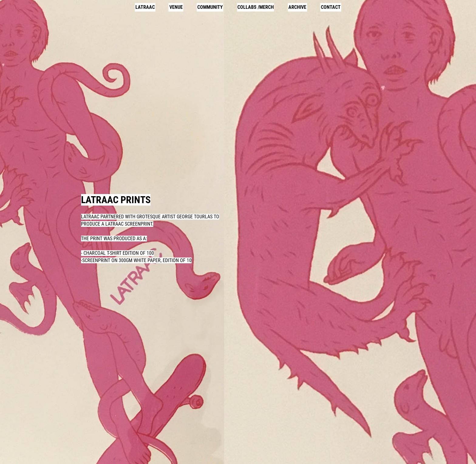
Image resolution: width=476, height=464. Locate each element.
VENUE (176, 7)
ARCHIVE (297, 7)
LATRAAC (145, 7)
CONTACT (331, 7)
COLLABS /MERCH (256, 7)
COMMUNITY (210, 7)
